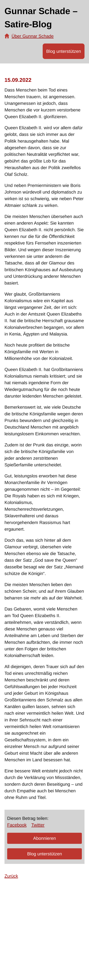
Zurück (11, 876)
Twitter (38, 825)
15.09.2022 (18, 80)
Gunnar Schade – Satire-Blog (41, 18)
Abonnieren (44, 838)
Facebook (17, 825)
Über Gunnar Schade (33, 36)
